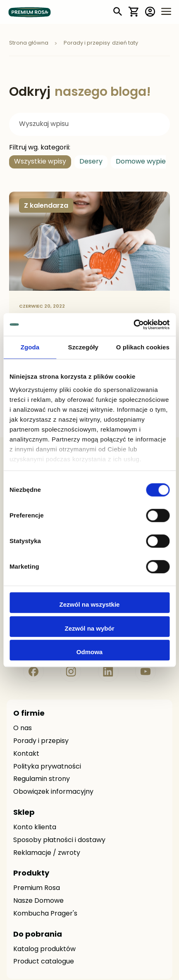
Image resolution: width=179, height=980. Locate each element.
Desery (91, 162)
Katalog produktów (44, 949)
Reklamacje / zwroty (47, 853)
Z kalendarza (46, 206)
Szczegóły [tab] (83, 347)
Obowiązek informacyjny (53, 792)
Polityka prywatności (47, 767)
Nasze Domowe (38, 901)
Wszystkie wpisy (40, 162)
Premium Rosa (37, 888)
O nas (23, 728)
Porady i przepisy (41, 741)
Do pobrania (38, 935)
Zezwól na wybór (89, 628)
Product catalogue (44, 962)
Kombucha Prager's (45, 914)
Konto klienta (35, 828)
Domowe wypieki (143, 162)
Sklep (24, 813)
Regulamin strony (42, 779)
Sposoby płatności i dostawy (59, 840)
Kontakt (26, 754)
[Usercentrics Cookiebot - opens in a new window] (133, 325)
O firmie (29, 714)
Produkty (31, 874)
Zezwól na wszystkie (90, 604)
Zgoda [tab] (30, 347)
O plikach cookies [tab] (143, 347)
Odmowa (89, 652)
